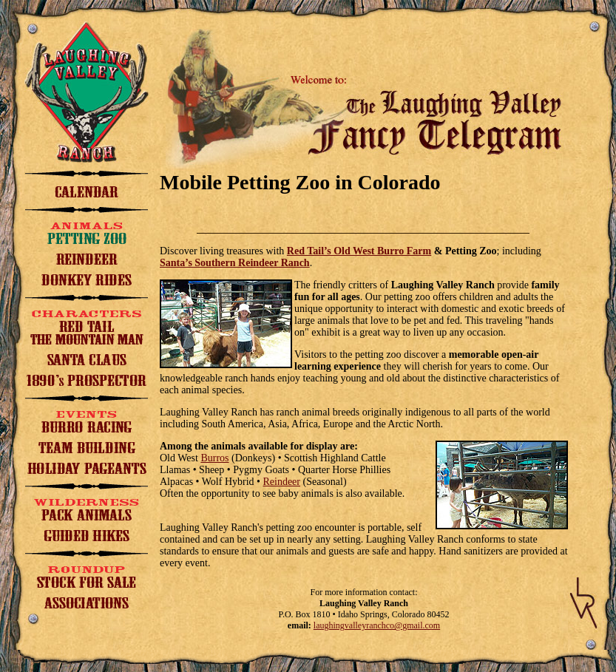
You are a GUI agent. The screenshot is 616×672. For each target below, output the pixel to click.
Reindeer (281, 482)
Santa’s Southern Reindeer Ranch (235, 263)
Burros (214, 458)
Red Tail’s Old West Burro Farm (359, 251)
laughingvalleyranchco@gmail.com (377, 625)
